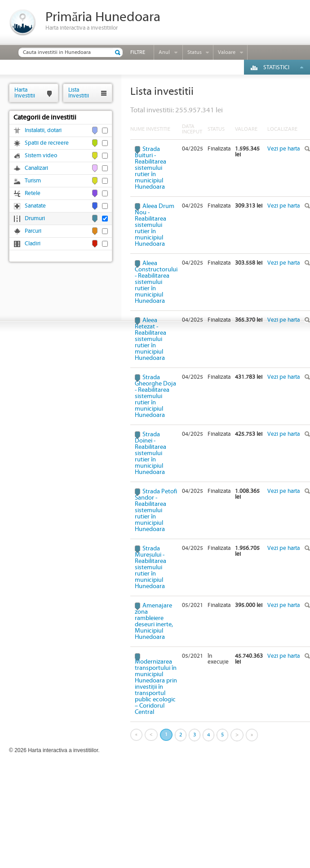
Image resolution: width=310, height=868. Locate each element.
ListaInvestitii (79, 93)
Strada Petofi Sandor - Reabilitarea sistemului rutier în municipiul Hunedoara (156, 510)
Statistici (276, 68)
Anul (164, 52)
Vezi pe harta (283, 149)
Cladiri (33, 244)
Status (195, 52)
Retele (33, 193)
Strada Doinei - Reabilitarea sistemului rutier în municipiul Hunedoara (151, 453)
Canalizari (36, 168)
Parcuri (33, 231)
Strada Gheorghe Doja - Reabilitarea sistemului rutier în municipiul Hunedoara (155, 396)
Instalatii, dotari (43, 131)
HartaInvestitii (25, 93)
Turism (33, 181)
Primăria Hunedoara (103, 17)
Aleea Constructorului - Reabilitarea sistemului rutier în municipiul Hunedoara (156, 282)
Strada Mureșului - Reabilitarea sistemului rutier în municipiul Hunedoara (151, 567)
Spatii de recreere (47, 143)
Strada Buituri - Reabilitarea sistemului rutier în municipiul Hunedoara (151, 168)
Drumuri (35, 219)
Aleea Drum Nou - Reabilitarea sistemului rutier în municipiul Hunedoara (155, 225)
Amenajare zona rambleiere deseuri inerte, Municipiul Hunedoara (154, 621)
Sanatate (35, 206)
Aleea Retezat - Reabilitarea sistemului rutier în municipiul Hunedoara (151, 339)
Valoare (227, 52)
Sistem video (41, 156)
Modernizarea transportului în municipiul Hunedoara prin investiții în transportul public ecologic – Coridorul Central (156, 687)
